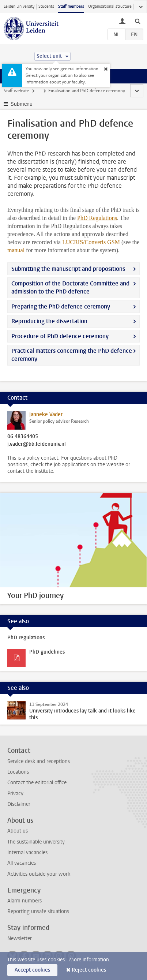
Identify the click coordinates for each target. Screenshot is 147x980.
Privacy (15, 794)
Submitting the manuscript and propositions (68, 269)
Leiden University (19, 6)
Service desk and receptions (39, 761)
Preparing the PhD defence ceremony (61, 306)
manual (16, 250)
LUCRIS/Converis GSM (91, 242)
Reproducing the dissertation (49, 321)
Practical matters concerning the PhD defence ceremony (72, 355)
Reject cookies (89, 970)
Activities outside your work (39, 874)
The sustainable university (36, 842)
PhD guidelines (47, 652)
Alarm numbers (24, 901)
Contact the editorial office (37, 783)
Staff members (71, 6)
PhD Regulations (97, 218)
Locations (18, 772)
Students (46, 6)
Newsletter (20, 938)
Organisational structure (110, 6)
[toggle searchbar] (137, 21)
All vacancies (22, 863)
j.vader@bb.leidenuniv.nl (37, 444)
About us (18, 831)
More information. (90, 960)
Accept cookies (32, 970)
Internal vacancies (27, 852)
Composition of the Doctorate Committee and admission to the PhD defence (70, 287)
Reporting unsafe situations (38, 911)
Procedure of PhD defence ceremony (60, 336)
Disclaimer (19, 804)
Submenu (22, 104)
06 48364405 (23, 437)
